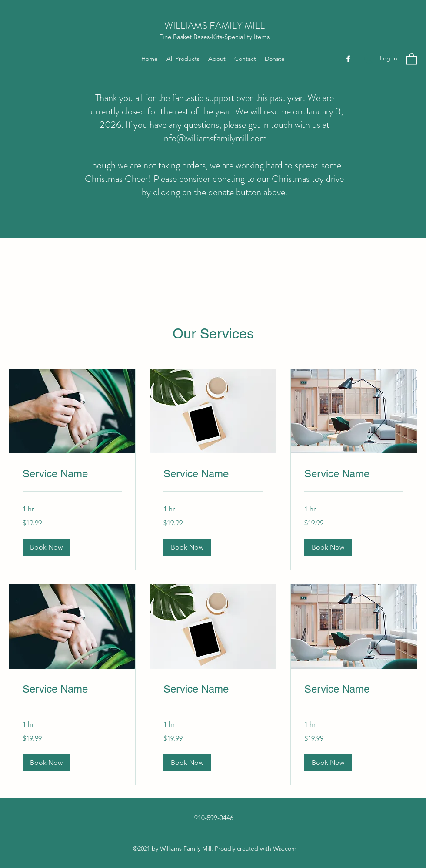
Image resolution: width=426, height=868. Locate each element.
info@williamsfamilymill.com (215, 138)
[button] (412, 59)
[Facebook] (348, 59)
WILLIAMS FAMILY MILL (215, 25)
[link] (72, 474)
